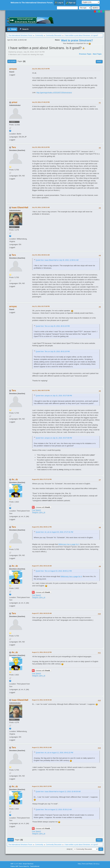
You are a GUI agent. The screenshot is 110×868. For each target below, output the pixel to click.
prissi (14, 102)
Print (99, 62)
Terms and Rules (87, 864)
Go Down (12, 61)
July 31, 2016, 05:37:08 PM (41, 306)
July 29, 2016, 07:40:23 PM (41, 102)
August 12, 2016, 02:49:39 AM (42, 700)
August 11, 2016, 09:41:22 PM (42, 652)
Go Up (11, 840)
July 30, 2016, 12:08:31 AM (41, 207)
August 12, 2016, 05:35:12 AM (42, 747)
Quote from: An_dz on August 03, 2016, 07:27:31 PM (54, 532)
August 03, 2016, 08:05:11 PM (42, 527)
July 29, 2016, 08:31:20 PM (41, 147)
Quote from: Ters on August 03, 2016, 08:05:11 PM (54, 571)
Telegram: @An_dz (39, 512)
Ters (14, 147)
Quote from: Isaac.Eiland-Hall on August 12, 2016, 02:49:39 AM (58, 792)
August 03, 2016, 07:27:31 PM (42, 479)
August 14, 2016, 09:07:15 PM (42, 786)
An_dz (15, 479)
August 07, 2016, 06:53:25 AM (42, 613)
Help (79, 864)
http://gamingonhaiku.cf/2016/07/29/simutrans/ (54, 93)
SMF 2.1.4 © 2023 (16, 864)
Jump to (69, 849)
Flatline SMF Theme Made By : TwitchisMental (25, 866)
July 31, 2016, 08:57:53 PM (41, 390)
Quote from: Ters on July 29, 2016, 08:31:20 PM (53, 326)
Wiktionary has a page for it (69, 544)
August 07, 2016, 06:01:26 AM (42, 566)
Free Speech (36, 510)
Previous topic (85, 54)
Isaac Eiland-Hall (20, 207)
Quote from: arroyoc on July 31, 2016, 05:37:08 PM (54, 396)
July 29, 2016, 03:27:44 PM (41, 69)
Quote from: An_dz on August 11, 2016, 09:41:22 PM (54, 753)
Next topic (97, 54)
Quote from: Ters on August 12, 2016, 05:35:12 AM (54, 810)
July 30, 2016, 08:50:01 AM (41, 255)
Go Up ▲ (97, 864)
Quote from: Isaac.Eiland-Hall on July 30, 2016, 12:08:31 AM (57, 260)
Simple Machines (28, 864)
